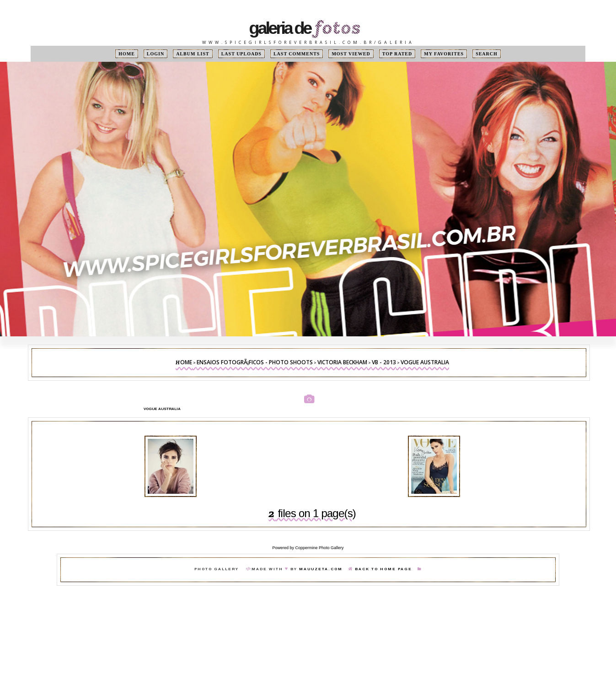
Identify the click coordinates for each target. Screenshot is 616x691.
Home (127, 54)
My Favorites (444, 54)
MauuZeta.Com (321, 569)
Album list (193, 54)
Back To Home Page (383, 569)
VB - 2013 (384, 362)
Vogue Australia (425, 362)
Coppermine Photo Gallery (319, 548)
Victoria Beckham (342, 362)
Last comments (297, 54)
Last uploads (241, 54)
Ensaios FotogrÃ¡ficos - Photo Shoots (255, 362)
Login (155, 54)
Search (487, 54)
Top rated (397, 54)
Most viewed (351, 54)
